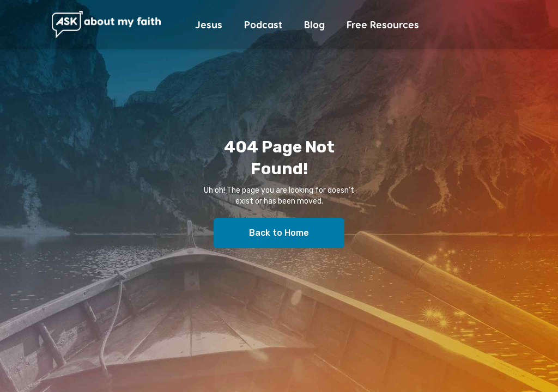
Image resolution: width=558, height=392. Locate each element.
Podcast (263, 24)
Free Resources (383, 24)
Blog (314, 24)
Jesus (209, 24)
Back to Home (279, 233)
